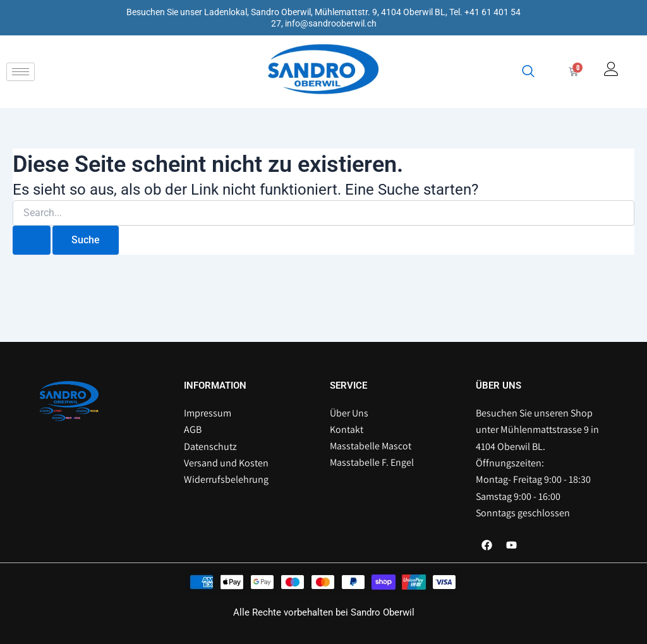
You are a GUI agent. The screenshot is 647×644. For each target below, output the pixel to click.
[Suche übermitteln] (32, 240)
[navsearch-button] (526, 72)
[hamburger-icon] (21, 72)
